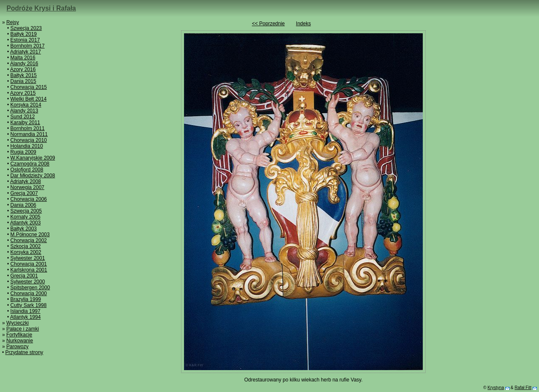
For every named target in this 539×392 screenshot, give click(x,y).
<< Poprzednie (268, 24)
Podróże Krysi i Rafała (41, 8)
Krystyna (496, 388)
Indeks (303, 24)
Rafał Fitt (523, 388)
